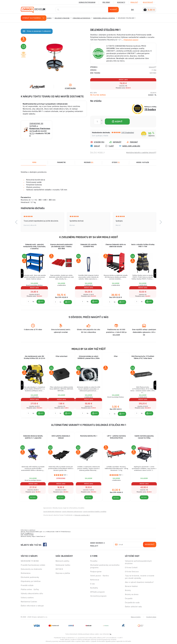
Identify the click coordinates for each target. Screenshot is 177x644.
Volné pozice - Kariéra (99, 576)
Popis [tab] (34, 162)
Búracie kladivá (131, 586)
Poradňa (94, 561)
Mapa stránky (136, 617)
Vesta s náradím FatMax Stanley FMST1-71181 (143, 246)
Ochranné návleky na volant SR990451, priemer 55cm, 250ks (89, 357)
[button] (16, 222)
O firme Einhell (131, 567)
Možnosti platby (62, 561)
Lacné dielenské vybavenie (52, 512)
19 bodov (150, 109)
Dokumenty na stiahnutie (31, 569)
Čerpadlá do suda (132, 603)
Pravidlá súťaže (27, 585)
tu (111, 634)
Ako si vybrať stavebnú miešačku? (139, 582)
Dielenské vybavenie (62, 18)
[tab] (88, 162)
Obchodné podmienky (30, 577)
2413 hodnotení (128, 133)
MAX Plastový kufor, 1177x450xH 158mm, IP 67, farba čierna (143, 357)
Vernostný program (87, 2)
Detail (33, 497)
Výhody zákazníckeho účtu (32, 593)
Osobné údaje (151, 617)
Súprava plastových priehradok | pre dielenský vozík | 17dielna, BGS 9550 (62, 247)
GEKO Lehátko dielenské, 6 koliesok (61, 437)
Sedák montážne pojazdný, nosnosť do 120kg (144, 437)
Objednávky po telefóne (31, 581)
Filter (116, 356)
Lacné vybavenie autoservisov (72, 512)
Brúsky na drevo (132, 594)
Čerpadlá (129, 598)
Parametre (61, 162)
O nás (93, 584)
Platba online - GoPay (30, 589)
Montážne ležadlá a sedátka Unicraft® (141, 153)
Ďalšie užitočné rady (133, 607)
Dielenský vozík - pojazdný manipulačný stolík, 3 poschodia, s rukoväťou (34, 247)
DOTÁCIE (59, 569)
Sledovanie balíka (63, 565)
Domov (49, 18)
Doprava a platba (63, 573)
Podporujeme (96, 572)
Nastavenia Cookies (29, 602)
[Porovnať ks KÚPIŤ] (28, 302)
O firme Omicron (132, 572)
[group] (34, 273)
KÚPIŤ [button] (42, 302)
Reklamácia (26, 573)
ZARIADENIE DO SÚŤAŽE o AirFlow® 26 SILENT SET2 (40, 128)
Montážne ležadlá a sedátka (104, 18)
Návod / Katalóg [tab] (143, 162)
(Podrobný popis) (131, 40)
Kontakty (121, 2)
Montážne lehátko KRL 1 (89, 436)
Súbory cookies (27, 598)
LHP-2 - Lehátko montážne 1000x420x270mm (116, 437)
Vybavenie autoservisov (82, 18)
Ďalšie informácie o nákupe (32, 606)
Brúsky (128, 590)
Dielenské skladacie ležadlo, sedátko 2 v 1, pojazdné (33, 437)
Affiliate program (97, 592)
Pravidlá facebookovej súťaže (33, 565)
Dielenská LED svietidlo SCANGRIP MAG (89, 246)
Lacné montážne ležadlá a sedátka (95, 512)
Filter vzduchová (61, 356)
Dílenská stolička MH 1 (82, 515)
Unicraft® (153, 67)
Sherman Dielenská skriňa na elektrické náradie (116, 246)
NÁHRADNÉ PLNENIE (30, 561)
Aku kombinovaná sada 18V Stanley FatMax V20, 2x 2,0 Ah (34, 357)
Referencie (95, 580)
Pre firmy (106, 2)
